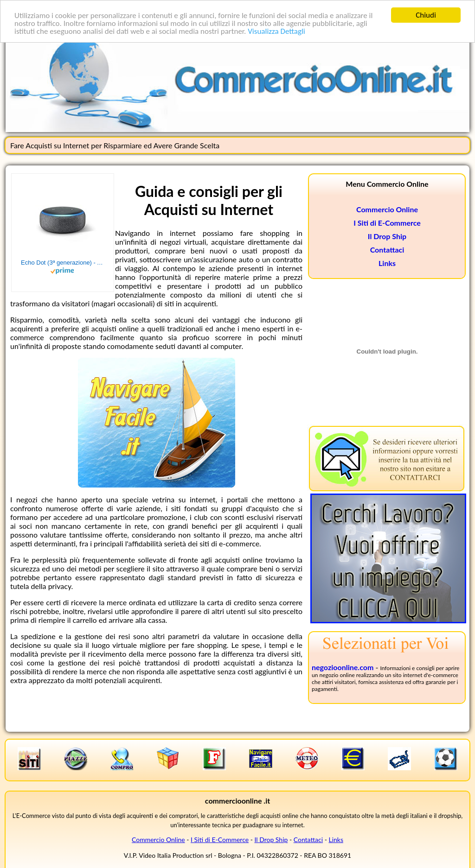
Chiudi (426, 15)
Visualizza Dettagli (276, 31)
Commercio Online (387, 209)
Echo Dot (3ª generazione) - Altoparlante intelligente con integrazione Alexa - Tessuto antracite (63, 263)
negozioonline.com (343, 667)
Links (387, 263)
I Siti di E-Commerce (387, 223)
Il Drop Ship (387, 236)
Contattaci (387, 250)
